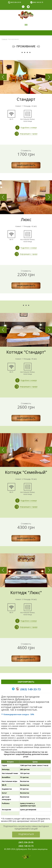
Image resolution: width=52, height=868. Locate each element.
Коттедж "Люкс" (26, 593)
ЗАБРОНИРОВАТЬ (26, 165)
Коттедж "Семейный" (26, 472)
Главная (4, 39)
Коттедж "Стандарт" (26, 352)
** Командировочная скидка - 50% (18, 714)
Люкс (26, 220)
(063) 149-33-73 (38, 2)
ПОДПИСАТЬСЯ (26, 834)
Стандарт (26, 99)
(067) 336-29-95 (16, 2)
